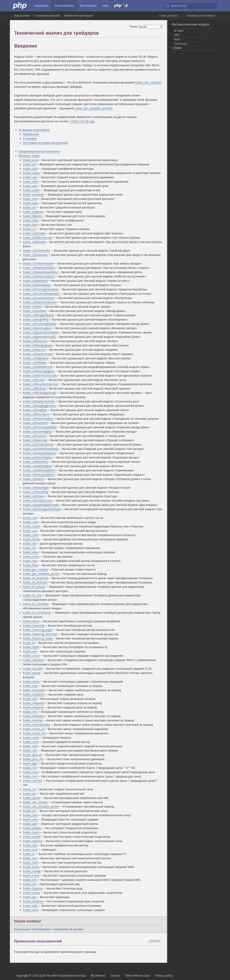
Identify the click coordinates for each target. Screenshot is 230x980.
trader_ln (29, 643)
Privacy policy (164, 976)
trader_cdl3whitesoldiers (39, 268)
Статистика (180, 44)
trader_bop (30, 225)
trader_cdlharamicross (38, 354)
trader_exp (30, 561)
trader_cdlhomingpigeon (39, 371)
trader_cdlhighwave (36, 358)
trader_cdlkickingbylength (40, 393)
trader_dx (29, 548)
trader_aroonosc (34, 195)
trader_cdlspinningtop (37, 466)
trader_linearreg (33, 626)
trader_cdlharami (34, 350)
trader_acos (31, 160)
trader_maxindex (34, 690)
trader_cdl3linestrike (36, 251)
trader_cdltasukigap (36, 488)
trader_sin (29, 811)
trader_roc (30, 768)
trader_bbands (32, 216)
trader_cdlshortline (35, 462)
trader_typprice (33, 889)
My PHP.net (98, 976)
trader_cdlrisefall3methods (41, 449)
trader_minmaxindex (36, 725)
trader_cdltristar (34, 496)
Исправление (41, 929)
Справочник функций (47, 16)
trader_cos (30, 531)
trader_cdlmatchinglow (38, 419)
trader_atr (29, 208)
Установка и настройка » (201, 16)
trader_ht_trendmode (37, 613)
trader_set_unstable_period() (93, 108)
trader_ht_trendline (36, 604)
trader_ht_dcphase (35, 582)
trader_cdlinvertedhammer (41, 384)
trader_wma (31, 910)
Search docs (176, 6)
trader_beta (31, 220)
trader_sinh (30, 815)
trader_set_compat (35, 802)
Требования (31, 134)
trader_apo (30, 186)
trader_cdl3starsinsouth (38, 264)
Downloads (41, 6)
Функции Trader (29, 156)
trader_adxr (31, 182)
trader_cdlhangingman (38, 345)
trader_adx (30, 177)
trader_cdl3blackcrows (38, 238)
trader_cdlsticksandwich (39, 475)
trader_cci (29, 229)
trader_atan (31, 203)
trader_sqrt (30, 824)
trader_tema (31, 867)
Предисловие (22, 16)
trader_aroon (31, 190)
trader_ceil (30, 518)
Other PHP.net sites (138, 976)
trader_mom (31, 738)
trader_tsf (29, 884)
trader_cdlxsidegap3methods (42, 509)
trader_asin (30, 199)
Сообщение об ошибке (68, 929)
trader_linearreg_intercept (40, 634)
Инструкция (22, 929)
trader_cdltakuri (33, 479)
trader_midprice (33, 707)
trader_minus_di (33, 729)
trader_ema (30, 552)
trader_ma (30, 651)
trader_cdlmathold (35, 423)
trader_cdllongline (35, 410)
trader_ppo (30, 764)
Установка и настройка (34, 130)
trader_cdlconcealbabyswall (41, 294)
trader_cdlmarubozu (36, 414)
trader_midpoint (33, 703)
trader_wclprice (33, 901)
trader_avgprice (33, 212)
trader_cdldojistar (35, 311)
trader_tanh (31, 863)
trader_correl (31, 526)
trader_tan (30, 858)
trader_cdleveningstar (37, 328)
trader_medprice (34, 695)
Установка (30, 139)
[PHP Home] (20, 6)
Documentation (64, 6)
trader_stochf (32, 837)
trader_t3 (29, 854)
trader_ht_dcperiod (35, 578)
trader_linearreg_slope (38, 639)
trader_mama (32, 673)
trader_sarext (32, 798)
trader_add (30, 169)
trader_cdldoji (32, 307)
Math (177, 39)
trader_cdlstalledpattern (39, 470)
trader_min (30, 712)
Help (105, 6)
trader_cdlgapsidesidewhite (41, 333)
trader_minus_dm (34, 733)
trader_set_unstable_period (41, 807)
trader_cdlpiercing (35, 440)
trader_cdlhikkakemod (38, 367)
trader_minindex (34, 716)
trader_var (30, 897)
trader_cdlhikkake (35, 363)
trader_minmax (33, 720)
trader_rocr (30, 776)
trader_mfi (30, 699)
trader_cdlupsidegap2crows (41, 505)
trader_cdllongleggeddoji (39, 406)
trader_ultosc (32, 893)
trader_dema (31, 539)
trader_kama (31, 621)
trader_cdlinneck (34, 380)
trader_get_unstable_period (41, 574)
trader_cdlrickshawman (38, 445)
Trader (178, 48)
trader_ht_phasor (34, 587)
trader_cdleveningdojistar (40, 324)
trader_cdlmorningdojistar (40, 427)
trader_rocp (30, 772)
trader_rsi (29, 789)
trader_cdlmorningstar (37, 432)
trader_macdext (33, 660)
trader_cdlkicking (34, 389)
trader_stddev (32, 828)
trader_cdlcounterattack (39, 298)
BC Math (179, 31)
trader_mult (31, 742)
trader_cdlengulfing (36, 320)
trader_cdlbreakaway (37, 285)
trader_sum (30, 850)
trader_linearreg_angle (38, 630)
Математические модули (79, 16)
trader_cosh (31, 535)
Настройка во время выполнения (45, 143)
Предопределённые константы (39, 151)
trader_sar (30, 794)
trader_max (30, 686)
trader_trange (32, 871)
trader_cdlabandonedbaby (40, 272)
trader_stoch (31, 832)
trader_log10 (31, 647)
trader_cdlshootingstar (38, 457)
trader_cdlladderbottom (39, 401)
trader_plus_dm (33, 759)
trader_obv (30, 751)
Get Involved (88, 6)
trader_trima (31, 876)
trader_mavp (31, 682)
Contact (115, 976)
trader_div (30, 544)
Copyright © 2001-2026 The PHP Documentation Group (51, 976)
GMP (177, 35)
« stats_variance (168, 16)
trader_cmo (30, 522)
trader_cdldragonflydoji (38, 315)
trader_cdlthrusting (35, 492)
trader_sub (30, 845)
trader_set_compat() (148, 83)
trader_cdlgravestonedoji (39, 337)
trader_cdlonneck (34, 436)
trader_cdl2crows (34, 233)
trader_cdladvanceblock (39, 276)
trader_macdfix (33, 669)
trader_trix (30, 880)
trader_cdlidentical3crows (40, 376)
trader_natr (30, 746)
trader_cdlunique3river (38, 501)
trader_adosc (31, 173)
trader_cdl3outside (35, 255)
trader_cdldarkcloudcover (40, 302)
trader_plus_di (32, 755)
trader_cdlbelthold (35, 281)
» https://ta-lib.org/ (82, 121)
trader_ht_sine (32, 595)
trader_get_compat (35, 570)
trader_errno (31, 557)
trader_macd (31, 656)
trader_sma (30, 820)
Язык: (134, 26)
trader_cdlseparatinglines (40, 453)
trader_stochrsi (33, 841)
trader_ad (29, 164)
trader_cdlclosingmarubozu (41, 289)
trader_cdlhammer (35, 341)
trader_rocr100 (32, 781)
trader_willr (30, 906)
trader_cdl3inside (34, 242)
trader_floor (31, 565)
